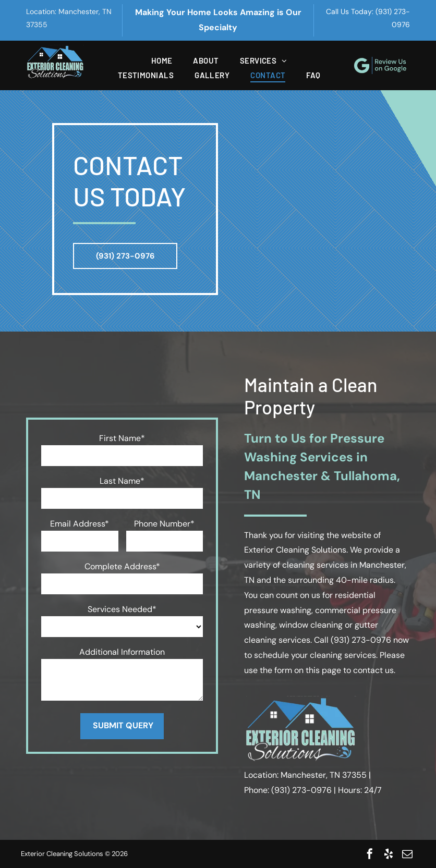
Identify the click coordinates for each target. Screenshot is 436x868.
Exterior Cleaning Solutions (295, 550)
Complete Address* (122, 566)
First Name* (122, 438)
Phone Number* (164, 524)
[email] (407, 854)
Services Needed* (122, 609)
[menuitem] (162, 60)
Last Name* (122, 481)
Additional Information (122, 652)
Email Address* (80, 524)
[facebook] (370, 854)
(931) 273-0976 (361, 640)
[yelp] (389, 854)
